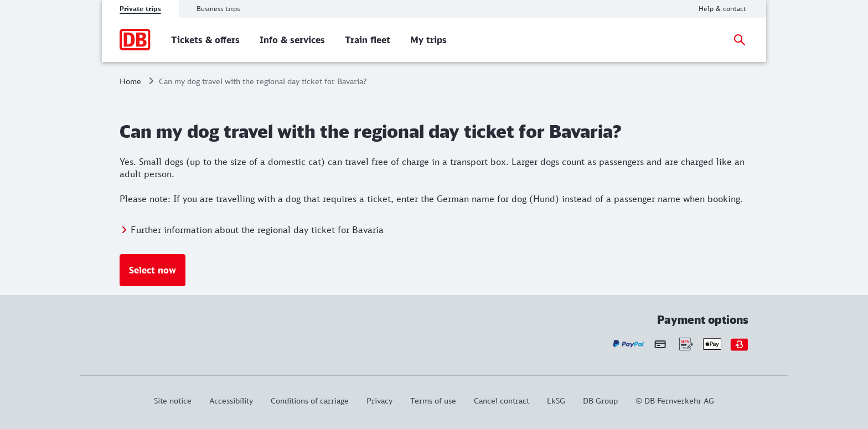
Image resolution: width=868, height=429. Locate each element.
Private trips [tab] (140, 9)
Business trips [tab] (218, 9)
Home (130, 81)
